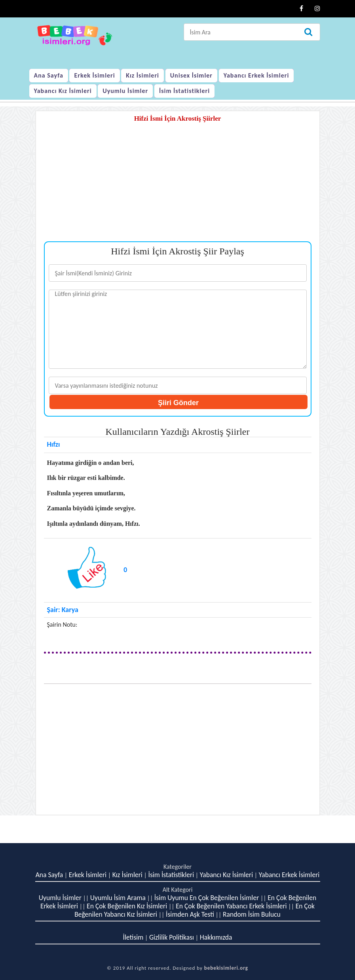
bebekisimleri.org (226, 968)
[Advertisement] (178, 186)
